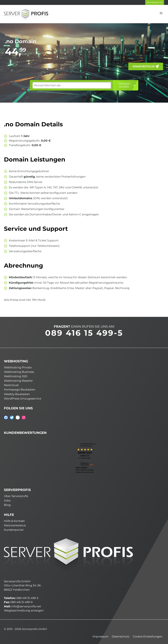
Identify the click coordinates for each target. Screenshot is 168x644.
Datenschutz (121, 636)
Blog (7, 505)
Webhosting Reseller (18, 380)
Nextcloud (11, 385)
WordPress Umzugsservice (23, 398)
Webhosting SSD (16, 376)
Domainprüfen (127, 85)
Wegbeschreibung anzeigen (24, 610)
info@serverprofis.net (26, 606)
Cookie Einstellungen (148, 636)
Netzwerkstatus (15, 525)
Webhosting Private (18, 367)
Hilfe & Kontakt (14, 520)
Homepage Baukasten (20, 389)
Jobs (7, 500)
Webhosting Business (19, 371)
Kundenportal (155, 2)
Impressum (100, 636)
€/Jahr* (25, 54)
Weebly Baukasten (17, 394)
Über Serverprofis (16, 496)
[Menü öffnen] (161, 13)
